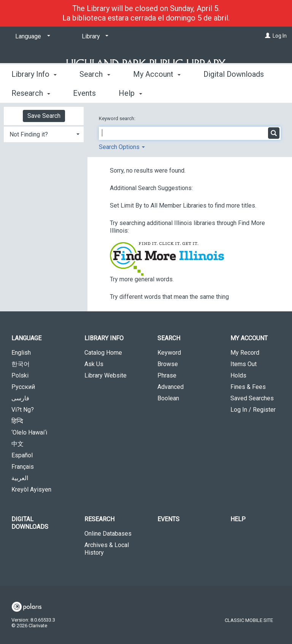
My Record (245, 353)
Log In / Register (253, 410)
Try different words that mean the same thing (169, 297)
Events (168, 519)
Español (22, 455)
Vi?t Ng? (23, 410)
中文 (17, 444)
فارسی (20, 398)
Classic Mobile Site (249, 620)
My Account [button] (157, 92)
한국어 (21, 364)
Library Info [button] (34, 92)
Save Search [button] (44, 116)
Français (23, 467)
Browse (168, 364)
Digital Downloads (30, 523)
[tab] (44, 134)
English (21, 353)
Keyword (169, 353)
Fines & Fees (248, 387)
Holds (238, 375)
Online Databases (108, 534)
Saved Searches (252, 398)
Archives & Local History (107, 549)
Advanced (171, 387)
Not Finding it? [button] (29, 134)
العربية (20, 478)
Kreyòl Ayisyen (31, 489)
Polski (20, 375)
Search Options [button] (122, 147)
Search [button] (95, 92)
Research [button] (99, 519)
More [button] (218, 93)
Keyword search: (118, 118)
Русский (23, 387)
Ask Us (94, 364)
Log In (280, 36)
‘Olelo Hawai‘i (29, 432)
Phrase (167, 375)
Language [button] (26, 338)
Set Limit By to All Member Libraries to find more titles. (183, 205)
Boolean (168, 398)
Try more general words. (142, 279)
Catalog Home (103, 353)
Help (238, 519)
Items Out (244, 364)
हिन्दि (17, 421)
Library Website (106, 375)
